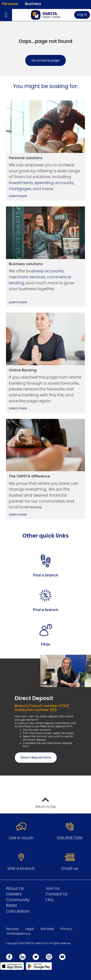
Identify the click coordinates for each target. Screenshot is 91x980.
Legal (30, 929)
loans (48, 189)
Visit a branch (21, 869)
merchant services (27, 277)
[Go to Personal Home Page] (46, 15)
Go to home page (45, 61)
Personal (10, 4)
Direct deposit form (33, 758)
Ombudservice (19, 934)
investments (21, 183)
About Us (15, 889)
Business (33, 4)
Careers (14, 894)
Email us (70, 869)
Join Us (53, 889)
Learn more (18, 196)
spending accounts (54, 183)
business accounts (45, 271)
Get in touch (21, 838)
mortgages (20, 189)
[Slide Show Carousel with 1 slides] (45, 715)
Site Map (47, 929)
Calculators (18, 911)
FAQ (50, 900)
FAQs (46, 645)
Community (18, 900)
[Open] (6, 15)
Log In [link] (82, 15)
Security (12, 929)
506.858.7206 (70, 838)
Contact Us (57, 894)
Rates (12, 906)
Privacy (66, 929)
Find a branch (46, 575)
